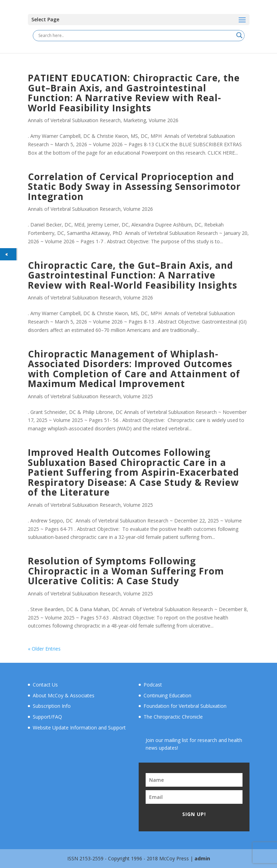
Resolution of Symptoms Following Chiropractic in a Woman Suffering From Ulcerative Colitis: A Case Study (126, 571)
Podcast (153, 685)
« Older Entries (44, 649)
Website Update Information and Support (79, 728)
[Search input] (136, 35)
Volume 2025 (138, 396)
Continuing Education (167, 695)
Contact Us (45, 685)
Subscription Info (52, 706)
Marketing (135, 120)
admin (202, 858)
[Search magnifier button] (239, 35)
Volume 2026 (164, 120)
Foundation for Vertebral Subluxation (185, 706)
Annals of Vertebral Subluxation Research (74, 120)
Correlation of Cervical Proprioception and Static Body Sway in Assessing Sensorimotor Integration (134, 187)
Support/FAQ (47, 717)
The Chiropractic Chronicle (173, 717)
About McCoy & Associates (64, 695)
